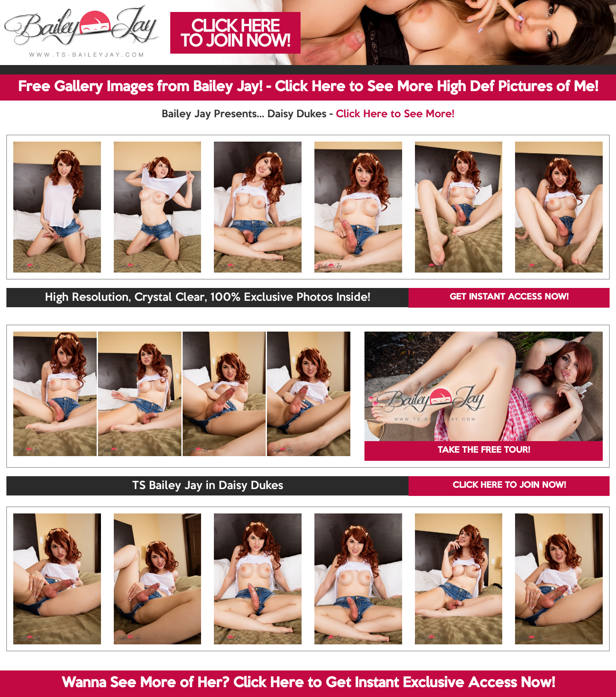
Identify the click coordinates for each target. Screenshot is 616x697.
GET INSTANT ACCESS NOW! (509, 297)
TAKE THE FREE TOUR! (484, 451)
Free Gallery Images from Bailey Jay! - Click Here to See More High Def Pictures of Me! (308, 87)
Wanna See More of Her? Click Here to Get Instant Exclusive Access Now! (308, 683)
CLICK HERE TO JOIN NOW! (509, 486)
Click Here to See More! (395, 114)
